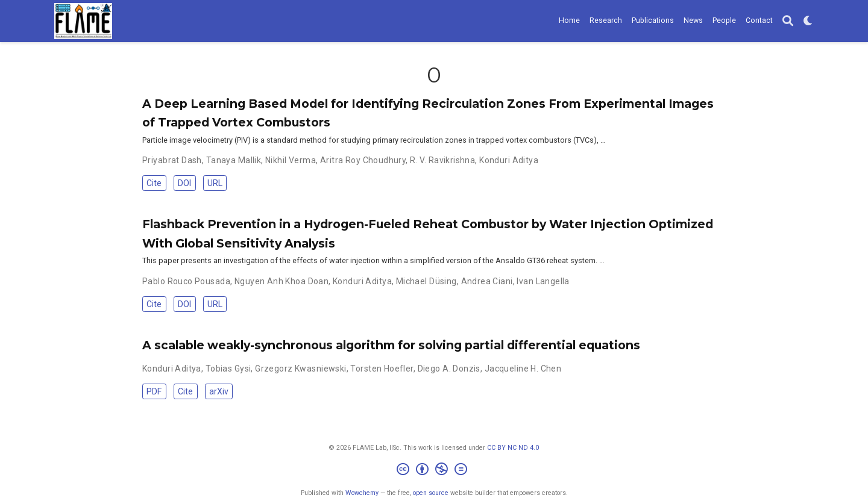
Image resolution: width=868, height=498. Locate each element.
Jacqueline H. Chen (523, 369)
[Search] (788, 21)
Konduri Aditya (509, 160)
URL (215, 183)
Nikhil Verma (291, 160)
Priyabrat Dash (172, 160)
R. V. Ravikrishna (442, 160)
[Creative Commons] (434, 471)
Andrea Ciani (487, 281)
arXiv (219, 391)
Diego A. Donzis (449, 369)
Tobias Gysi (228, 369)
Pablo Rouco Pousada (186, 281)
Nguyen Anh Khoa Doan (281, 281)
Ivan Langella (543, 281)
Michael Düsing (426, 281)
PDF (154, 391)
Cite (154, 183)
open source (431, 493)
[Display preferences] (808, 21)
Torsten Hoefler (382, 369)
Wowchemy (362, 493)
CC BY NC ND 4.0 (513, 448)
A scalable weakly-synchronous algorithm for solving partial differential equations (391, 345)
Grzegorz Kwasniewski (300, 369)
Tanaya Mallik (234, 160)
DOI (184, 183)
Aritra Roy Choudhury (363, 160)
